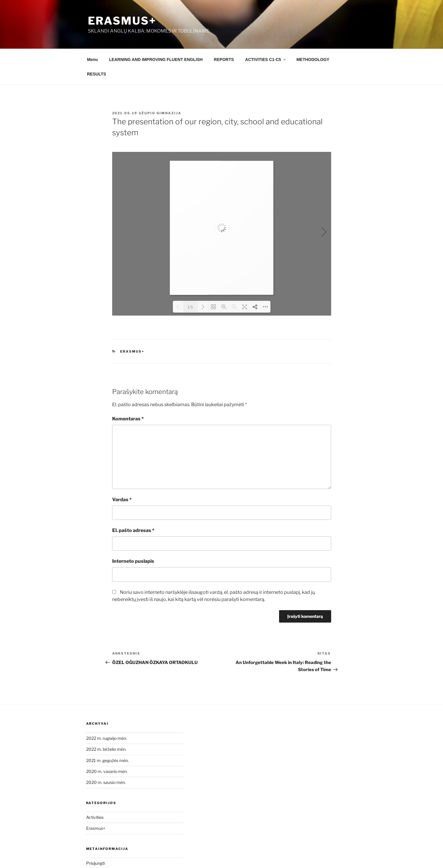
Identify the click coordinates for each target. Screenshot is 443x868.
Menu (92, 60)
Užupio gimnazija (160, 113)
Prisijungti (95, 863)
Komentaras (128, 419)
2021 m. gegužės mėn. (107, 760)
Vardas (122, 500)
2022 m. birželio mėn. (106, 749)
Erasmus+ (122, 21)
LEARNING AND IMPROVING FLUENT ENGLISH (156, 60)
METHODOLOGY (313, 60)
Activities (95, 817)
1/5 (190, 307)
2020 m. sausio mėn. (106, 782)
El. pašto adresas (133, 530)
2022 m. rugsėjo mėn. (107, 738)
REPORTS (224, 60)
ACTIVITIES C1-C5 (266, 60)
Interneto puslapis (133, 561)
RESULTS (96, 74)
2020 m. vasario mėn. (107, 771)
